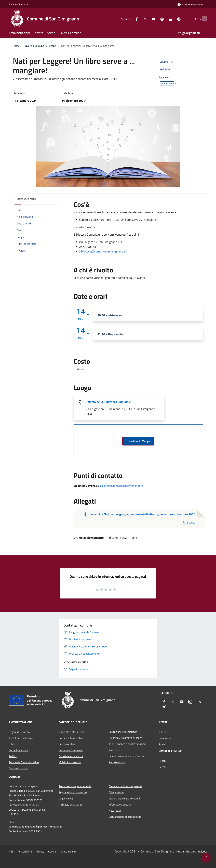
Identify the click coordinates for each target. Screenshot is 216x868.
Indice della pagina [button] (27, 199)
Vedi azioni (167, 69)
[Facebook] (131, 19)
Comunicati (165, 738)
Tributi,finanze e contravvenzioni (127, 744)
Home (16, 46)
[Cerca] (203, 19)
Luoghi (163, 761)
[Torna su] (206, 858)
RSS (11, 851)
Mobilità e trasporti (70, 762)
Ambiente (114, 750)
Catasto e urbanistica (71, 756)
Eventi (53, 46)
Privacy (40, 851)
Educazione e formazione (123, 732)
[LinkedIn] (165, 19)
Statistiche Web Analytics (192, 851)
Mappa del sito (68, 851)
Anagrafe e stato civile (72, 732)
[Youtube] (148, 19)
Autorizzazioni (117, 762)
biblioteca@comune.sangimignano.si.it (104, 251)
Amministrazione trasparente (126, 786)
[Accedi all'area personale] (190, 4)
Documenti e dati (19, 768)
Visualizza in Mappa (138, 441)
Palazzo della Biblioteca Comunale (108, 402)
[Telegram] (173, 19)
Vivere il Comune (35, 46)
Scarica (188, 522)
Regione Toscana (18, 4)
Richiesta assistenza (70, 805)
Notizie (163, 732)
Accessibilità (25, 851)
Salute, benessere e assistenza (126, 756)
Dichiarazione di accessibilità (125, 817)
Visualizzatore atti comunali (125, 798)
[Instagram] (156, 19)
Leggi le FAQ (66, 798)
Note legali (115, 811)
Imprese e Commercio (71, 750)
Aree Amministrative (21, 738)
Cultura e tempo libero (72, 738)
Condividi (167, 62)
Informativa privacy (120, 805)
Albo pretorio (116, 792)
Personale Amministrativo (24, 762)
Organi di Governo (19, 732)
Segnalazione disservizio (73, 792)
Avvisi (162, 744)
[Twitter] (139, 19)
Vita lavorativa (67, 744)
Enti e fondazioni (18, 750)
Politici (13, 756)
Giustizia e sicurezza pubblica (125, 738)
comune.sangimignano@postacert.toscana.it (35, 826)
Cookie (52, 851)
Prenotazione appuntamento (75, 786)
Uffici (12, 744)
